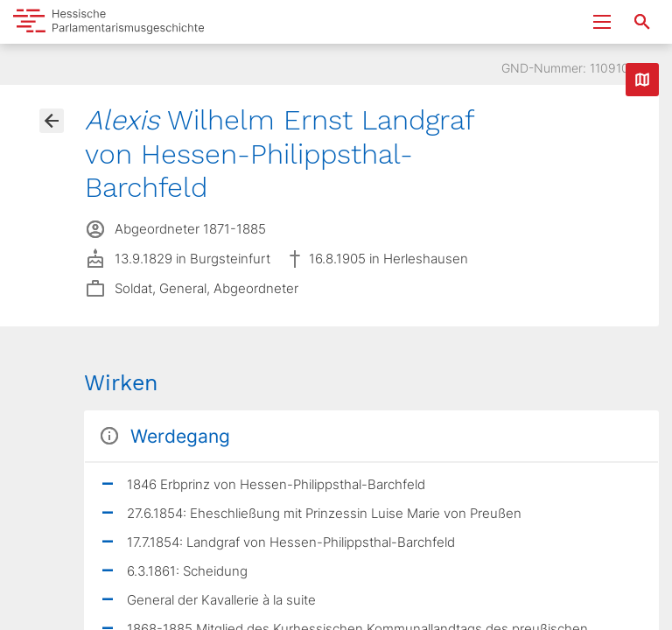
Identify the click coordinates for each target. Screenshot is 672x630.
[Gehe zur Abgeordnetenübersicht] (52, 121)
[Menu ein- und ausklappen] (602, 22)
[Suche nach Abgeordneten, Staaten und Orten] (642, 22)
